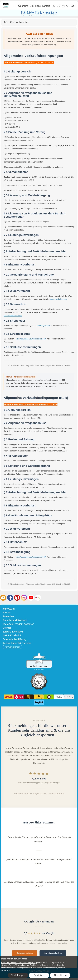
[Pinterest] (17, 598)
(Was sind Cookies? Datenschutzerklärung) (19, 963)
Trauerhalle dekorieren (15, 620)
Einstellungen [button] (18, 975)
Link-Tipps (35, 6)
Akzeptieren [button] (60, 975)
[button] (15, 6)
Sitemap (7, 628)
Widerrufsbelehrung (58, 299)
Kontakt (46, 6)
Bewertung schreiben (53, 953)
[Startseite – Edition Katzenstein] (6, 4)
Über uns (23, 6)
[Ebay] (38, 598)
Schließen (39, 975)
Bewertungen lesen (25, 953)
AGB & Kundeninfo (12, 635)
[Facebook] (10, 598)
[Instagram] (24, 598)
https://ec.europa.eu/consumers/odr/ (31, 339)
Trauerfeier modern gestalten (18, 624)
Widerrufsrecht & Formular (17, 643)
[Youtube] (31, 598)
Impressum (9, 609)
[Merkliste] (59, 6)
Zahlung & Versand (13, 632)
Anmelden (54, 6)
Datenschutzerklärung (13, 316)
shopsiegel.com (43, 326)
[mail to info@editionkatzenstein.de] (3, 598)
